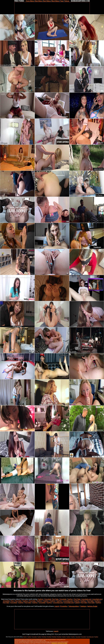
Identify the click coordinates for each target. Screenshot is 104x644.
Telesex (67, 1)
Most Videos (55, 1)
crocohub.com (86, 599)
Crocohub (48, 599)
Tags (62, 1)
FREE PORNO (19, 1)
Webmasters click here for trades (59, 643)
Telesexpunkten (74, 606)
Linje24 (77, 603)
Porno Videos (30, 1)
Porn (12, 601)
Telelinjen (83, 606)
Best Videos (47, 1)
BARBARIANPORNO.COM (80, 1)
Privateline (64, 606)
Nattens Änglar (92, 606)
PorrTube (55, 599)
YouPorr (41, 599)
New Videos (39, 1)
